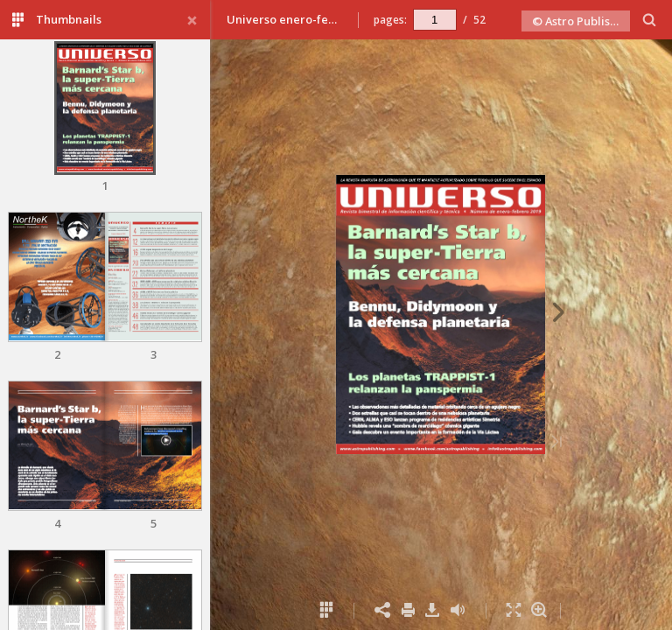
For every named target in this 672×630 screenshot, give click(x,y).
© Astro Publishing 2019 (581, 21)
